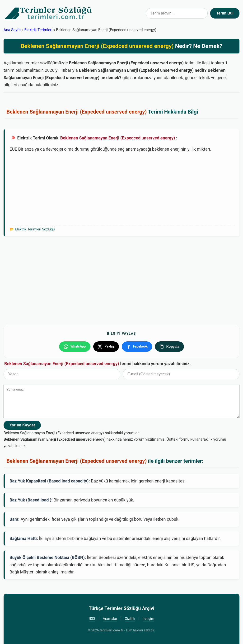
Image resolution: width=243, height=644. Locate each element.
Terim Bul (225, 13)
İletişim (148, 618)
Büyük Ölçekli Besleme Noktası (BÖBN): (48, 557)
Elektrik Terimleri (38, 30)
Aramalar (110, 618)
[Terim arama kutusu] (177, 13)
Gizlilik (130, 618)
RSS (92, 618)
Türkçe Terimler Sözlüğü (48, 13)
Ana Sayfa (12, 30)
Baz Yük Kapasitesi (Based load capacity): (50, 481)
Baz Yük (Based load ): (31, 500)
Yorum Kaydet (22, 425)
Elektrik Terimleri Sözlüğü (35, 229)
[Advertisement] (122, 188)
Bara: (14, 519)
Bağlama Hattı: (24, 538)
